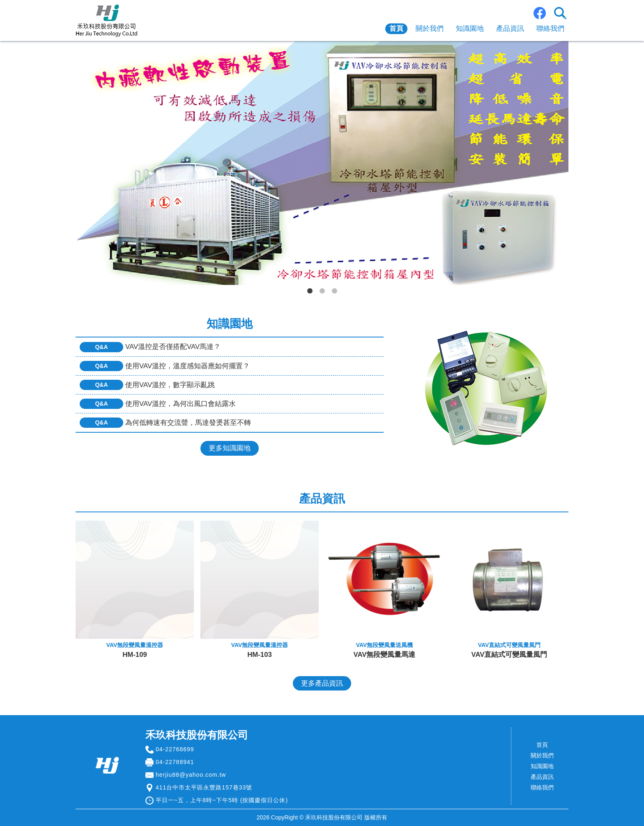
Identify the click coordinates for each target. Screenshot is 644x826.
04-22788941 (175, 762)
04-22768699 (175, 749)
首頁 (396, 29)
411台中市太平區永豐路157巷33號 (204, 787)
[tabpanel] (322, 163)
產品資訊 (510, 29)
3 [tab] (334, 291)
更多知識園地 (230, 448)
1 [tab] (310, 291)
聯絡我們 (550, 29)
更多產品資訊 (322, 683)
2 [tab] (322, 291)
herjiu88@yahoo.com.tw (191, 775)
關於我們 (430, 29)
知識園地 (470, 29)
